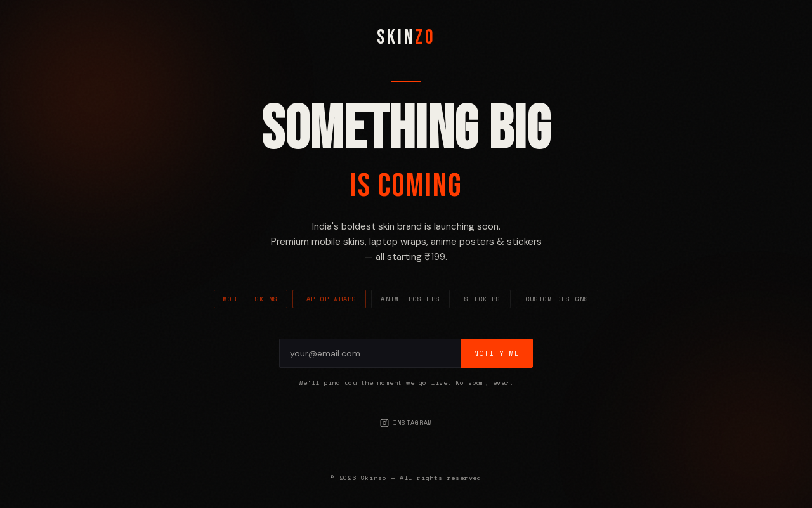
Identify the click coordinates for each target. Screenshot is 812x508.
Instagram (406, 423)
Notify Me (497, 353)
